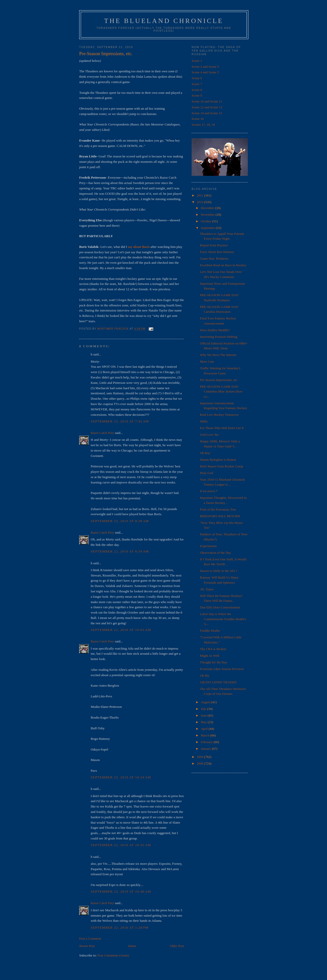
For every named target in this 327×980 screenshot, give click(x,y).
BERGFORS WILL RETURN (220, 516)
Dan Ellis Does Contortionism (220, 607)
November (208, 215)
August (206, 702)
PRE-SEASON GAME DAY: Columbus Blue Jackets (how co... (221, 391)
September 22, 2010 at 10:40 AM (121, 891)
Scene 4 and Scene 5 (205, 72)
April (205, 729)
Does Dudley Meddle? (215, 330)
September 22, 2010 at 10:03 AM (121, 630)
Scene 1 (197, 61)
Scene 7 (197, 84)
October (207, 221)
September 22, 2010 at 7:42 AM (120, 421)
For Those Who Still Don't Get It (222, 428)
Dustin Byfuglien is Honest (218, 460)
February (207, 742)
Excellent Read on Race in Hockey (223, 265)
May (204, 722)
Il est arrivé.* (209, 491)
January (206, 749)
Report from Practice (214, 245)
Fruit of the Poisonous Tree (218, 509)
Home (132, 946)
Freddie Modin (210, 631)
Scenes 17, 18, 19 (203, 125)
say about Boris (139, 247)
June (204, 715)
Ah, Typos (207, 589)
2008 (200, 763)
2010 (200, 202)
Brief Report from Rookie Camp (221, 466)
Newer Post (87, 946)
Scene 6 (197, 78)
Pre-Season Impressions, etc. (219, 380)
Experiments (208, 546)
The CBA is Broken (213, 649)
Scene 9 (197, 95)
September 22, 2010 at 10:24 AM (121, 777)
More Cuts (207, 361)
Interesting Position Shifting (219, 337)
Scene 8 (197, 90)
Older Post (177, 946)
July (204, 709)
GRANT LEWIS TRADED (218, 682)
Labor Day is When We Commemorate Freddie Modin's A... (223, 619)
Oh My (205, 676)
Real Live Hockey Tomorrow (219, 415)
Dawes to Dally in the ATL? (218, 571)
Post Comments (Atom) (113, 955)
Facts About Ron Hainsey (217, 252)
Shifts (204, 421)
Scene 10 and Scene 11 (207, 101)
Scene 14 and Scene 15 (207, 113)
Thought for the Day (213, 662)
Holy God (206, 473)
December (208, 208)
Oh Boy (205, 453)
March (206, 735)
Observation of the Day (215, 553)
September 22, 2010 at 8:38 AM (120, 521)
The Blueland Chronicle (164, 21)
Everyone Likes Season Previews (222, 669)
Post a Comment (90, 938)
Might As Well (209, 656)
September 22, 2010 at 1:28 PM (120, 927)
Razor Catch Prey (102, 433)
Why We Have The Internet (218, 355)
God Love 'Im (209, 435)
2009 (200, 757)
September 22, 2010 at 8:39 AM (120, 551)
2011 (200, 195)
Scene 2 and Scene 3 (205, 67)
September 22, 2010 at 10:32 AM (121, 845)
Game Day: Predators (214, 258)
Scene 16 (198, 119)
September (208, 228)
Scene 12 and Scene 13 (207, 107)
